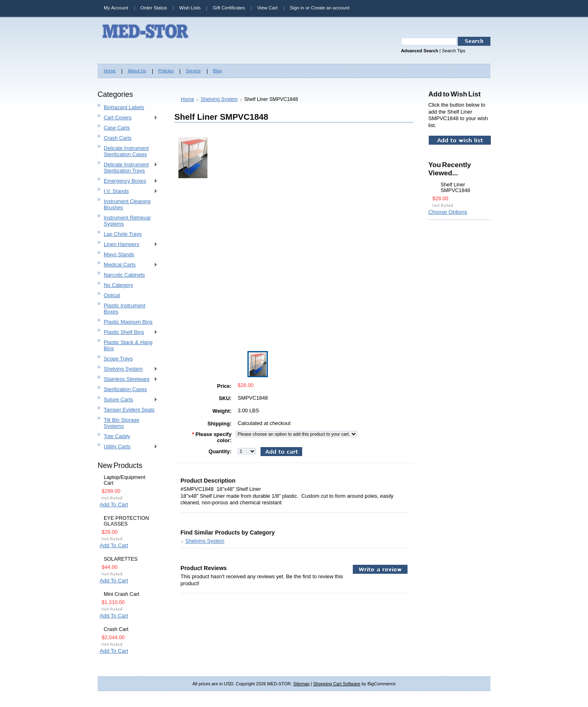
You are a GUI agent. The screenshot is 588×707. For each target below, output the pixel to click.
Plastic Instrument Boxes (125, 309)
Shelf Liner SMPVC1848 (455, 188)
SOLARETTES (121, 559)
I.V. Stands (128, 191)
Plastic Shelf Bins (128, 332)
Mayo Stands (119, 254)
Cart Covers (128, 118)
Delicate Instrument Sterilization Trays (128, 168)
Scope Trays (118, 359)
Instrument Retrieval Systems (127, 221)
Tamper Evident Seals (129, 410)
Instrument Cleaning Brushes (127, 204)
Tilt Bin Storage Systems (121, 423)
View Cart (267, 8)
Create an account (330, 8)
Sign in (297, 8)
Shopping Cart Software (337, 684)
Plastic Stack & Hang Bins (128, 345)
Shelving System (128, 369)
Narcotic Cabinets (124, 275)
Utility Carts (128, 447)
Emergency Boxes (128, 181)
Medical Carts (128, 265)
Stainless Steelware (128, 379)
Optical (112, 295)
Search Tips (453, 51)
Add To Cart (114, 505)
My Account (116, 8)
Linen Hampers (128, 245)
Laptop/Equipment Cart (125, 480)
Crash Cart (116, 629)
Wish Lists (190, 8)
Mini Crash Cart (121, 594)
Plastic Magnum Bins (128, 322)
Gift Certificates (229, 8)
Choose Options (448, 212)
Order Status (154, 8)
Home (187, 99)
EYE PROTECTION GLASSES (126, 521)
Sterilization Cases (125, 389)
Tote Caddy (117, 436)
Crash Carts (118, 138)
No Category (118, 285)
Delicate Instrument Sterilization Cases (126, 151)
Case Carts (117, 128)
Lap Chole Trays (123, 234)
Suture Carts (128, 400)
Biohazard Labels (124, 107)
